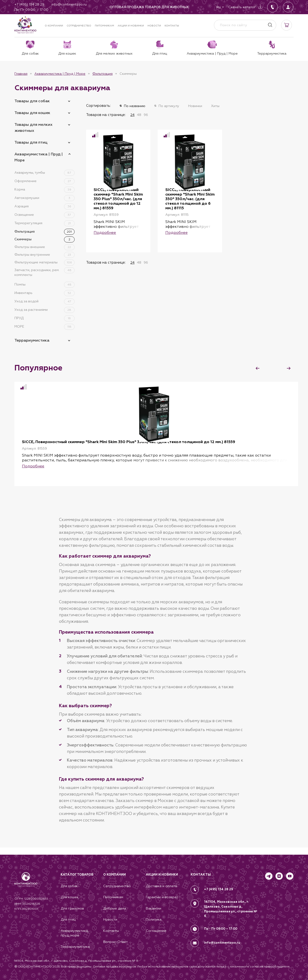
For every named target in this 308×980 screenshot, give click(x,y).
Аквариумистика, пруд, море (75, 933)
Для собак (69, 885)
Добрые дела (115, 908)
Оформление (45, 181)
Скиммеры (45, 239)
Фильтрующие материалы (45, 262)
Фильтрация (103, 74)
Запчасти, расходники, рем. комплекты (45, 272)
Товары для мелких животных (33, 127)
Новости (154, 26)
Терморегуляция (45, 223)
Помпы (45, 284)
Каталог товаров (77, 874)
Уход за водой (45, 301)
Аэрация (45, 206)
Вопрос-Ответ (115, 942)
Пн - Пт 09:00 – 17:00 (221, 927)
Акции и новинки (131, 26)
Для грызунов (72, 908)
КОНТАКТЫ (201, 874)
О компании (54, 26)
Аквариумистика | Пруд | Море (60, 74)
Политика (154, 919)
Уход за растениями (45, 310)
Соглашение (156, 930)
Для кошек (70, 897)
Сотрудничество (79, 26)
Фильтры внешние (45, 247)
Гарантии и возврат (162, 897)
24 (132, 115)
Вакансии (154, 908)
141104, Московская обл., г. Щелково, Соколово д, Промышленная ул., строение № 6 (229, 908)
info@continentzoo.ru (222, 941)
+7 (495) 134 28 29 (219, 888)
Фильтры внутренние (45, 255)
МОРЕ (45, 326)
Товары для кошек (32, 113)
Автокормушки (45, 198)
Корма (45, 189)
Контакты (172, 26)
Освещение (45, 215)
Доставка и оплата (161, 885)
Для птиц (68, 919)
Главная (21, 74)
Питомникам (104, 26)
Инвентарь (45, 293)
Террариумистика (32, 340)
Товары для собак (32, 101)
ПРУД (45, 318)
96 (146, 115)
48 (139, 115)
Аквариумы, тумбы (45, 172)
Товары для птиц (31, 142)
